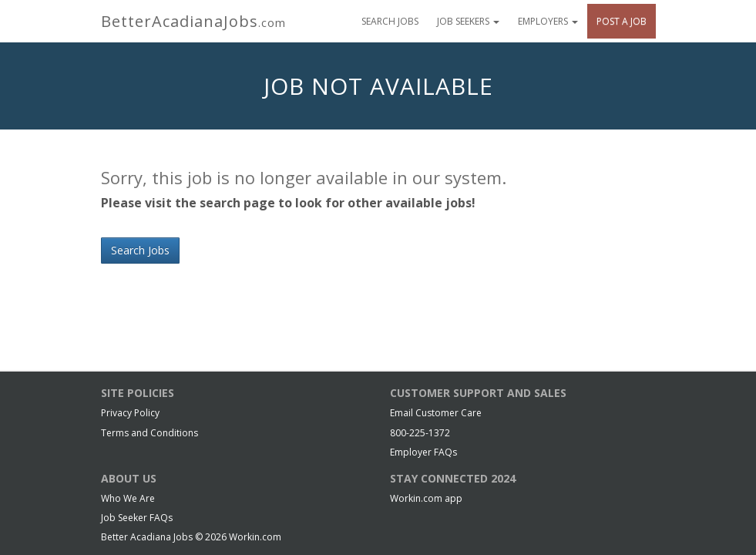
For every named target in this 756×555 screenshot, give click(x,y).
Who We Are (128, 498)
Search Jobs (390, 21)
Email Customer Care (436, 413)
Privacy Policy (130, 413)
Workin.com (255, 537)
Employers (548, 21)
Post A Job (622, 21)
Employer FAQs (423, 452)
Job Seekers (468, 21)
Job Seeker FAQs (137, 518)
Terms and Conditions (150, 433)
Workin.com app (426, 498)
